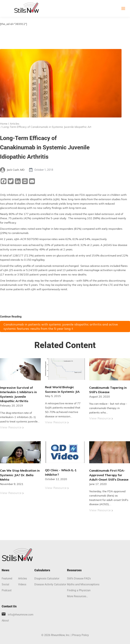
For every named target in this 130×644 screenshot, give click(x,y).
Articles (23, 578)
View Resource (11, 427)
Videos (22, 584)
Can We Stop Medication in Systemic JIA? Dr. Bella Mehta (20, 475)
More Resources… (78, 596)
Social (5, 584)
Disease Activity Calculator (50, 584)
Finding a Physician (79, 590)
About (5, 621)
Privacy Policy (80, 635)
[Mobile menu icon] (123, 8)
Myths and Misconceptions (83, 584)
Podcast (7, 590)
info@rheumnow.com (21, 615)
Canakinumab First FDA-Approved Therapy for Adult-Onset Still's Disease (109, 475)
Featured (7, 578)
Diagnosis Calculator (47, 578)
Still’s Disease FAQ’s (79, 578)
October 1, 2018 (44, 170)
